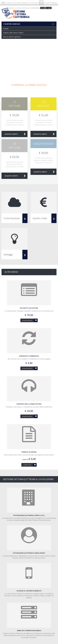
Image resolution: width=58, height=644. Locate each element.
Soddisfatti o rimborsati (29, 356)
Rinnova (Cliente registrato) (12, 37)
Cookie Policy (35, 8)
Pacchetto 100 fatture (29, 308)
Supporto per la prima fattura (29, 404)
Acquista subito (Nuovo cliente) (13, 33)
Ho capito (48, 8)
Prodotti (6, 29)
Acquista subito (11, 134)
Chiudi (42, 8)
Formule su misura (29, 452)
